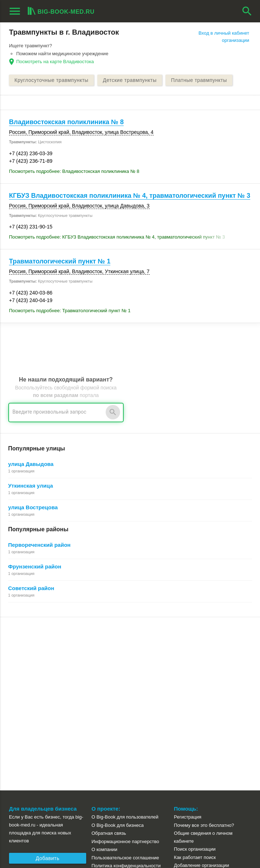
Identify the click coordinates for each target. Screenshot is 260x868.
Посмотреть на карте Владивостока (55, 62)
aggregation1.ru (27, 844)
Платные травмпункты (199, 80)
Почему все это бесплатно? (204, 652)
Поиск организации (195, 676)
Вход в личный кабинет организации (224, 37)
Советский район (31, 588)
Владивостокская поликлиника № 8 (66, 122)
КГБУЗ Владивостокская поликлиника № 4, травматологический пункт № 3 (130, 196)
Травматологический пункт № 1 (60, 261)
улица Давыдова (31, 464)
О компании (105, 676)
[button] (174, 833)
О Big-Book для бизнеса (118, 652)
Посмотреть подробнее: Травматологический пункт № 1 (70, 311)
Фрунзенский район (35, 566)
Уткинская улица (31, 486)
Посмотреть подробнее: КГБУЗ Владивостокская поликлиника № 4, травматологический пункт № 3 (117, 237)
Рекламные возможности (38, 701)
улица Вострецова (33, 507)
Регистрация (188, 644)
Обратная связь (109, 660)
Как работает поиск (195, 684)
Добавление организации (201, 692)
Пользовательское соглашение (125, 684)
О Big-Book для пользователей (125, 644)
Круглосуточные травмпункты (51, 80)
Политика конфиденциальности (126, 692)
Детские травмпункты (130, 80)
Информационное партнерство (125, 668)
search (247, 11)
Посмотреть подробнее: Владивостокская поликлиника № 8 (74, 171)
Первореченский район (39, 545)
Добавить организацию (48, 686)
